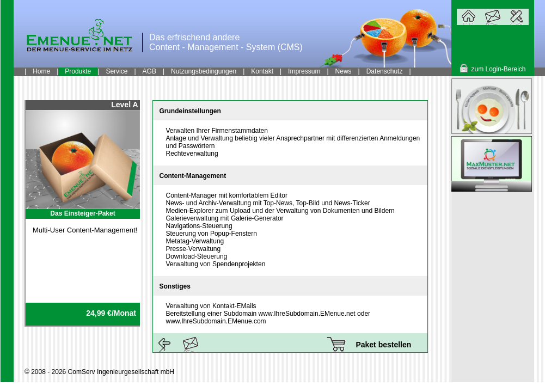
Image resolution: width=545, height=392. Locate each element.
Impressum (304, 71)
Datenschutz (385, 71)
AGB (149, 71)
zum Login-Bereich (498, 69)
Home (41, 71)
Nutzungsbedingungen (204, 71)
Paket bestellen (383, 345)
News (344, 71)
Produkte (78, 71)
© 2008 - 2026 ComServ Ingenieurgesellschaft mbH (99, 372)
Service (117, 71)
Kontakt (262, 71)
